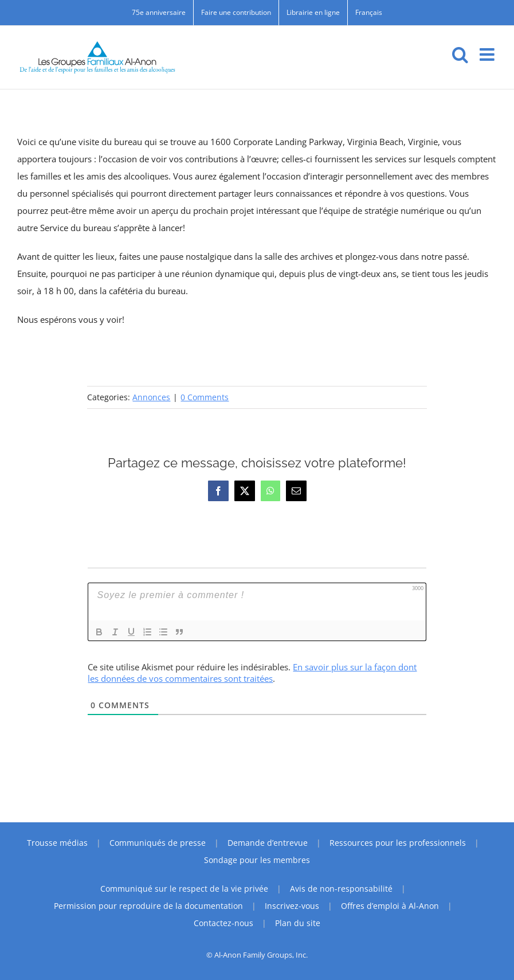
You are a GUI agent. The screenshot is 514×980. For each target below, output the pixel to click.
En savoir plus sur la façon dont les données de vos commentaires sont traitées (252, 673)
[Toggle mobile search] (460, 54)
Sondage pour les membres (257, 860)
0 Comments (205, 397)
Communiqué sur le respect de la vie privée (184, 889)
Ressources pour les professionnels (398, 843)
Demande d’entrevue (268, 843)
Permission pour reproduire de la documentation (148, 906)
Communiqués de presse (158, 843)
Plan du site (298, 923)
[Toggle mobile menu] (488, 54)
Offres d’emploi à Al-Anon (390, 906)
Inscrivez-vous (292, 906)
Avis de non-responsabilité (341, 889)
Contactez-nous (223, 923)
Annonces (151, 397)
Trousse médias (57, 843)
